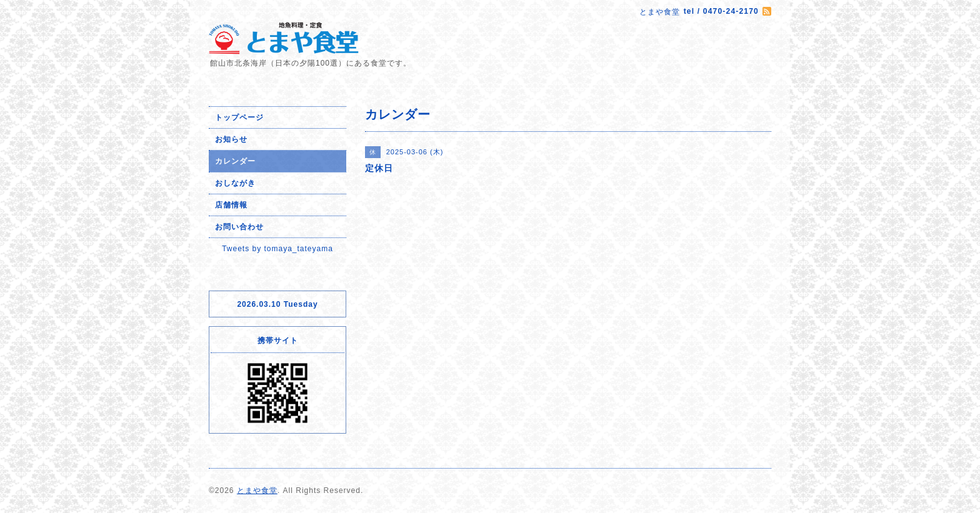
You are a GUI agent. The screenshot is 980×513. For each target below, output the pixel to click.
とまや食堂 (257, 491)
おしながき (235, 183)
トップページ (239, 117)
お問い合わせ (239, 227)
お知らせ (231, 139)
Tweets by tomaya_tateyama (277, 249)
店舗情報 (231, 205)
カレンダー (235, 161)
